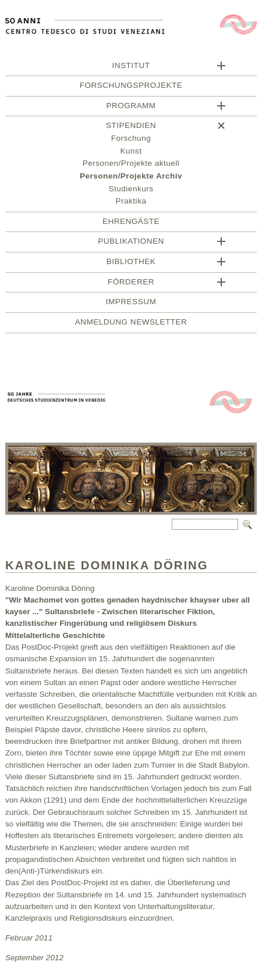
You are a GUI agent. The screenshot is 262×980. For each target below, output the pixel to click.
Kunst (131, 153)
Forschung (131, 140)
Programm (131, 107)
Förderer (131, 284)
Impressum (131, 303)
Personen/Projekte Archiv (131, 178)
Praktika (131, 203)
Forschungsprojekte (131, 87)
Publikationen (131, 243)
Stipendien (131, 127)
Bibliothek (131, 263)
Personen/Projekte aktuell (131, 165)
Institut (131, 67)
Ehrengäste (131, 223)
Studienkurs (131, 190)
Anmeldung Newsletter (131, 324)
